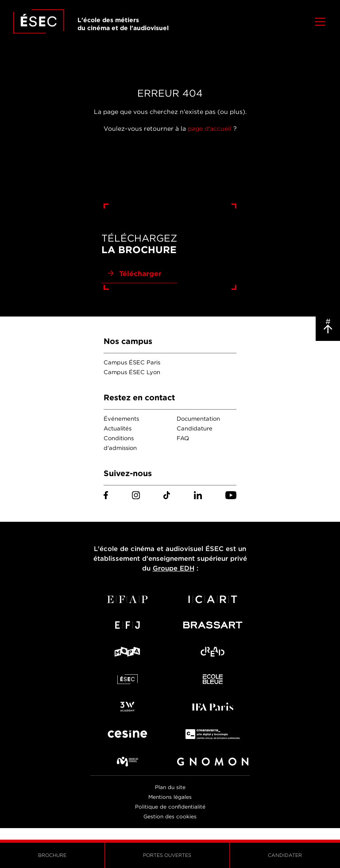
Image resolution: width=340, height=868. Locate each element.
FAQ (183, 438)
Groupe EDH (174, 568)
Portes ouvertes (167, 855)
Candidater (285, 855)
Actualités (118, 428)
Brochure (52, 855)
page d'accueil (210, 129)
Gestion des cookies (170, 816)
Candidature (195, 428)
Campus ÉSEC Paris (132, 362)
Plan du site (170, 787)
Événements (121, 419)
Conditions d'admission (120, 443)
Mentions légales (170, 797)
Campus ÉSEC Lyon (132, 372)
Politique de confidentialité (170, 807)
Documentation (198, 419)
